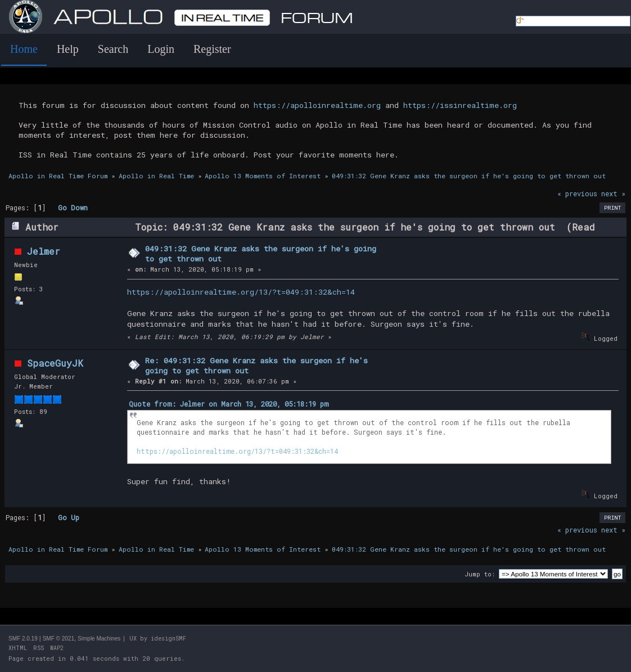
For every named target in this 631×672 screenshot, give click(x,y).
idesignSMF (168, 639)
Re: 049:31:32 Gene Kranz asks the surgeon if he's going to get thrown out (256, 366)
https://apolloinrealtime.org (317, 105)
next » (613, 193)
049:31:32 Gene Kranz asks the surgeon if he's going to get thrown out (261, 254)
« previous (577, 193)
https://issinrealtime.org (460, 105)
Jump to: (480, 574)
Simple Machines (99, 639)
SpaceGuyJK (55, 363)
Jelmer (44, 251)
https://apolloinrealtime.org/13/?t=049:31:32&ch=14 (241, 292)
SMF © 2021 (58, 639)
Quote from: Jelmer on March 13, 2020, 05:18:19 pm (229, 404)
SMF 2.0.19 (23, 639)
